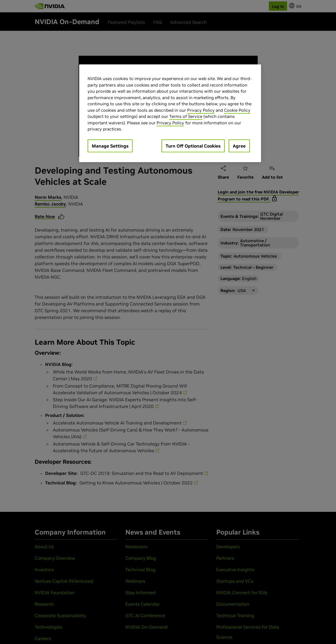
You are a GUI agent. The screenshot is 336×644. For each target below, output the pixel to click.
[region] (170, 113)
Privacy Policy (201, 110)
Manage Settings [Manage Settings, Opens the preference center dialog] (110, 146)
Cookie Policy (237, 110)
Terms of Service (186, 116)
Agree (239, 146)
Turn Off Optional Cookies (193, 146)
